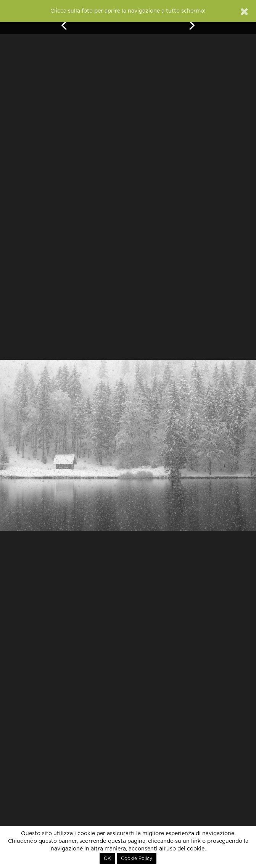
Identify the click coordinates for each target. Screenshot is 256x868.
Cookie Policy (137, 858)
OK (107, 858)
